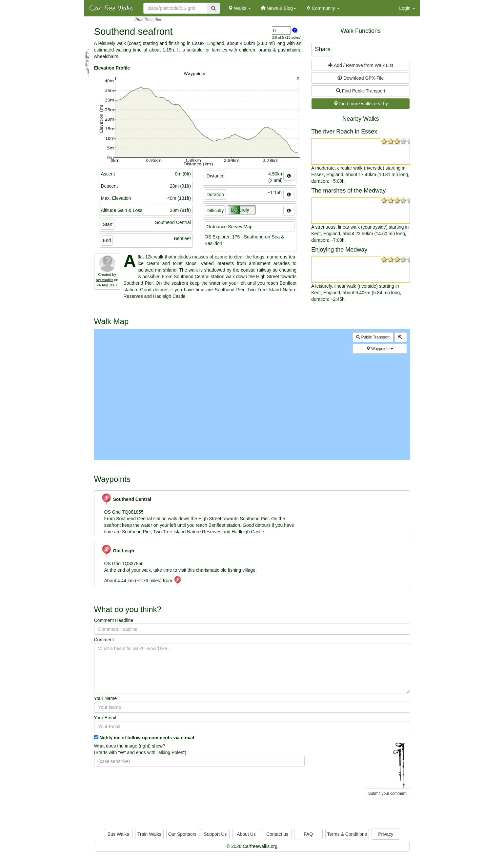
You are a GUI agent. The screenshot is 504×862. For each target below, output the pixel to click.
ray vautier (105, 280)
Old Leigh (118, 551)
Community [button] (323, 8)
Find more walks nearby (361, 104)
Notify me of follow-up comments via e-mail (147, 738)
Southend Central (126, 499)
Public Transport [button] (373, 337)
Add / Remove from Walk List (361, 65)
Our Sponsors (182, 834)
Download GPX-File (361, 78)
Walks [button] (240, 8)
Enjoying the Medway (339, 250)
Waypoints (380, 349)
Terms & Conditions (347, 834)
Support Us (215, 834)
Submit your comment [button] (387, 793)
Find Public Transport (361, 91)
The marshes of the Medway (348, 191)
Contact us (277, 834)
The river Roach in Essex (344, 132)
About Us (246, 834)
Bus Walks (118, 834)
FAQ (308, 834)
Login (407, 8)
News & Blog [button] (278, 8)
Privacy (386, 834)
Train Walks (149, 834)
